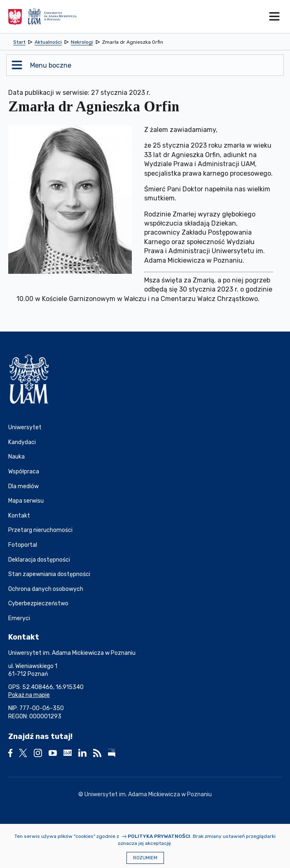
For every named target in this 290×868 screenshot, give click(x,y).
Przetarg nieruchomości (40, 530)
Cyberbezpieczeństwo (38, 603)
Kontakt (19, 516)
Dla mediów (23, 486)
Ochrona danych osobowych (46, 589)
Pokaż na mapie (29, 695)
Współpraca (24, 472)
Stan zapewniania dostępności (49, 574)
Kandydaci (22, 442)
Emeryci (19, 618)
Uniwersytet (25, 427)
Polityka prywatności (159, 836)
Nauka (16, 457)
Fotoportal (23, 545)
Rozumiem (145, 858)
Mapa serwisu (26, 501)
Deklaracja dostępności (39, 560)
